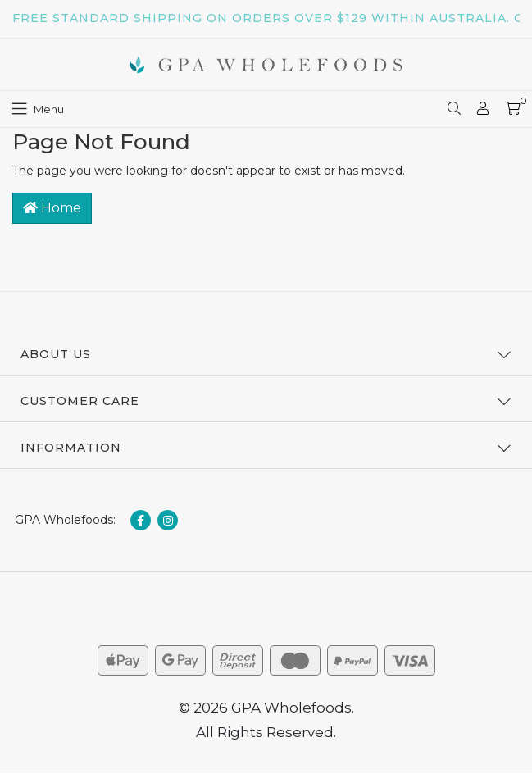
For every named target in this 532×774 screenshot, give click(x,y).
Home (52, 208)
